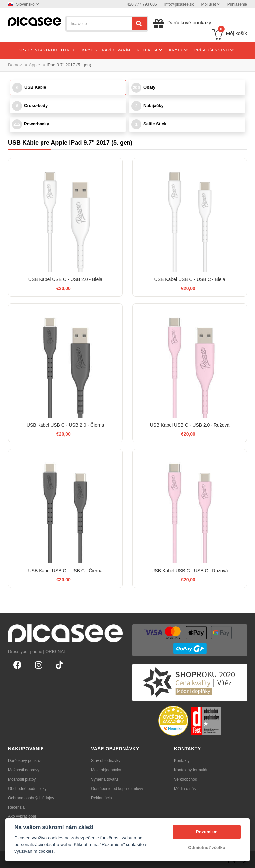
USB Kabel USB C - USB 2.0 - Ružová (190, 425)
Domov (15, 65)
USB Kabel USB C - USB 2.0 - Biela (65, 279)
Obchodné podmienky (27, 789)
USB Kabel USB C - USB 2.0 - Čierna (65, 425)
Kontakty (182, 761)
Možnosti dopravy (24, 770)
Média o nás (185, 789)
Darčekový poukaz (24, 761)
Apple (34, 65)
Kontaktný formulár (191, 770)
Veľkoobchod (186, 779)
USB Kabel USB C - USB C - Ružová (190, 571)
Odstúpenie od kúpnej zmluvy (117, 789)
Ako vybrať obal (22, 816)
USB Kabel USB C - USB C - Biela (190, 279)
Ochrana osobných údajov (31, 798)
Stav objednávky (106, 761)
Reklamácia (101, 798)
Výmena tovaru (104, 779)
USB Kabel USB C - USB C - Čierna (65, 571)
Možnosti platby (22, 779)
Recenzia (16, 807)
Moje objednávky (106, 770)
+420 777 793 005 (141, 4)
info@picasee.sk (179, 4)
